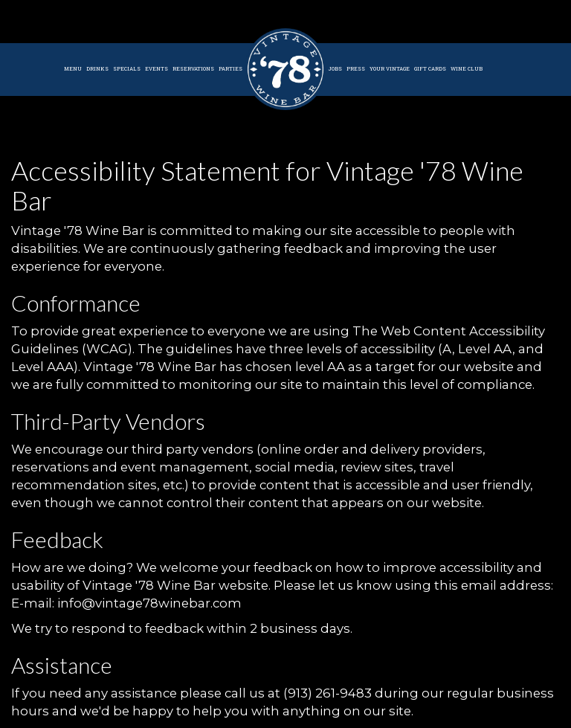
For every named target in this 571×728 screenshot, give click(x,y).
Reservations (193, 69)
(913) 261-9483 (328, 693)
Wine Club (467, 69)
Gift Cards (430, 69)
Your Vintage (390, 69)
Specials (127, 69)
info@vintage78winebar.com (149, 603)
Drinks (97, 69)
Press (356, 69)
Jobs (335, 69)
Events (157, 69)
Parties (230, 69)
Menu (73, 69)
